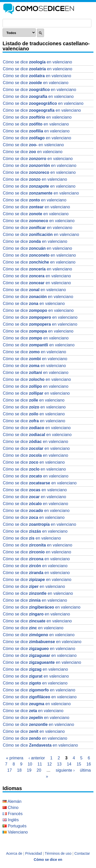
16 (89, 764)
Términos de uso (58, 853)
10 (30, 764)
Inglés (11, 820)
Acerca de (14, 853)
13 (59, 764)
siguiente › (65, 770)
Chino (10, 808)
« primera (15, 758)
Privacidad (33, 853)
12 (49, 764)
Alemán (12, 801)
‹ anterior (37, 758)
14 (69, 764)
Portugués (14, 826)
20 (39, 770)
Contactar (82, 853)
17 (9, 770)
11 (40, 764)
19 (29, 770)
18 (19, 770)
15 (79, 764)
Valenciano (15, 832)
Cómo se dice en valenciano (37, 62)
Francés (13, 814)
